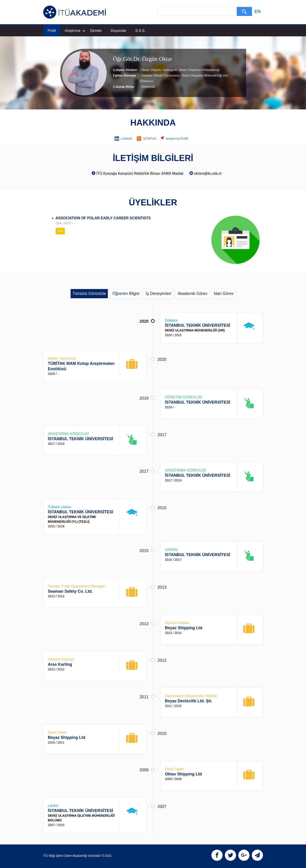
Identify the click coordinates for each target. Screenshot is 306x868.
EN (258, 11)
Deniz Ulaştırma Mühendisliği (199, 70)
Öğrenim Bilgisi (126, 294)
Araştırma (75, 31)
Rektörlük (148, 87)
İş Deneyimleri (158, 294)
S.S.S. (140, 31)
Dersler (96, 31)
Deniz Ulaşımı (151, 70)
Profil (52, 31)
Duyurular (118, 31)
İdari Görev (224, 294)
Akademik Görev (192, 294)
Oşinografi (169, 70)
